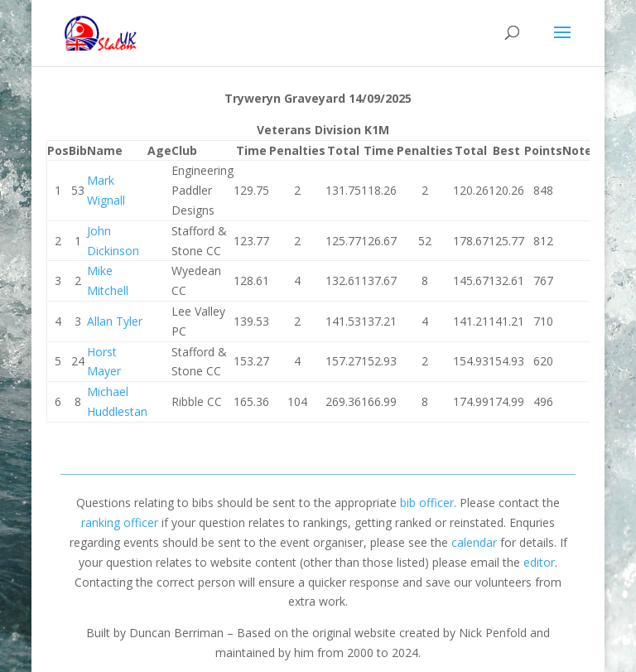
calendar (474, 542)
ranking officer (120, 522)
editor (539, 562)
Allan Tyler (115, 321)
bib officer (427, 503)
